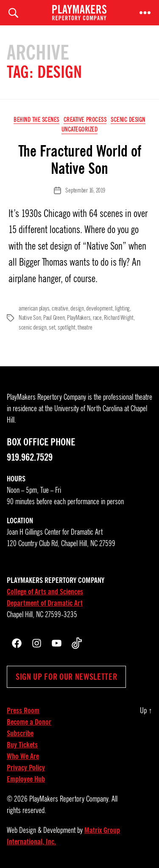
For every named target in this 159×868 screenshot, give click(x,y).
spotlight (67, 327)
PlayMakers (79, 318)
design (77, 308)
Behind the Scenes (36, 120)
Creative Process (85, 120)
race (97, 318)
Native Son (30, 318)
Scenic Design (128, 120)
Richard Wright (119, 318)
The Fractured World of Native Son (80, 160)
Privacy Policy (26, 768)
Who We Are (23, 756)
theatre (85, 327)
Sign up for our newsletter (66, 677)
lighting (122, 308)
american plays (34, 308)
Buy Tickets (22, 745)
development (99, 308)
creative (60, 308)
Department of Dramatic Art (45, 603)
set (52, 327)
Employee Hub (26, 779)
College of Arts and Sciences (45, 592)
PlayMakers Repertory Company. (70, 799)
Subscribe (20, 733)
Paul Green (54, 318)
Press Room (23, 711)
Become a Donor (29, 722)
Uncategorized (80, 130)
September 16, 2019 (85, 190)
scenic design (33, 327)
